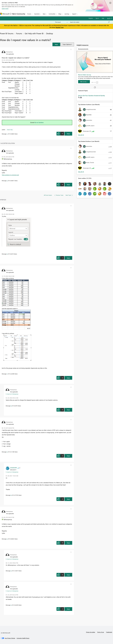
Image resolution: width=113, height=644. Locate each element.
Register (91, 18)
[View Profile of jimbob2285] (14, 468)
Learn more (5, 9)
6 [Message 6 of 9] (11, 495)
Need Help (10, 130)
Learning (67, 14)
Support (74, 14)
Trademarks (109, 632)
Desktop (50, 33)
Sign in (97, 18)
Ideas (44, 14)
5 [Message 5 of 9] (7, 452)
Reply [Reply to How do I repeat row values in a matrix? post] (68, 134)
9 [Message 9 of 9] (7, 254)
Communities (52, 14)
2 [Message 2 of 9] (7, 181)
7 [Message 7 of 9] (7, 374)
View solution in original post (10, 175)
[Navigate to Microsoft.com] (5, 14)
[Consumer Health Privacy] (23, 638)
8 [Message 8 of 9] (11, 406)
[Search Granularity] (61, 22)
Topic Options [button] (67, 44)
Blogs (60, 14)
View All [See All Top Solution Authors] (81, 135)
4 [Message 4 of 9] (11, 571)
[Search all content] (90, 22)
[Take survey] (84, 82)
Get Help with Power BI (34, 33)
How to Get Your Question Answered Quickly (92, 96)
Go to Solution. (39, 122)
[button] (56, 44)
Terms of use (101, 632)
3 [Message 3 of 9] (11, 605)
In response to (12, 394)
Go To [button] (109, 18)
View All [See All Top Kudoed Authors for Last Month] (81, 172)
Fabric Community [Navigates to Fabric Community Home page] (18, 14)
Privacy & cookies (91, 632)
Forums (29, 14)
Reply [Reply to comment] (68, 185)
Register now (60, 27)
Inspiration (37, 14)
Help (103, 18)
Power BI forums (7, 33)
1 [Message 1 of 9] (7, 134)
